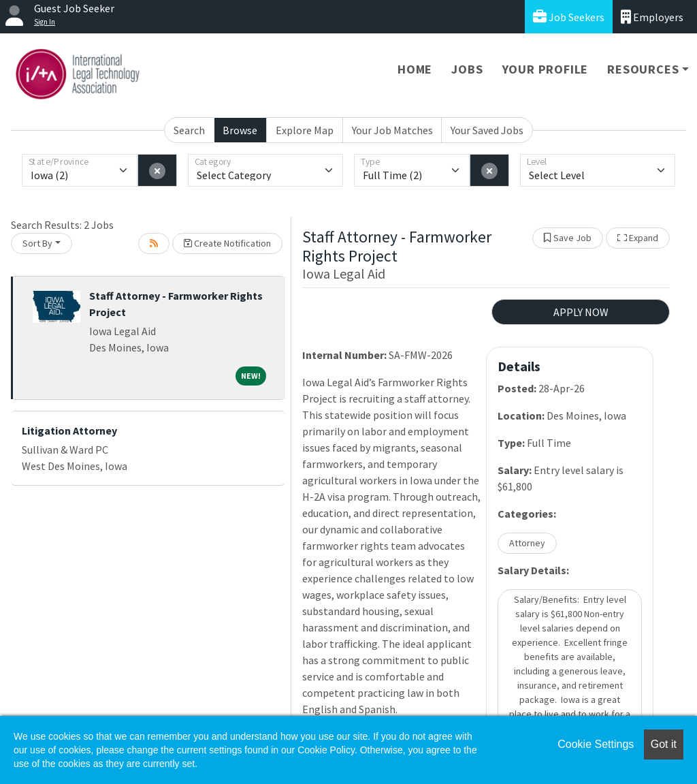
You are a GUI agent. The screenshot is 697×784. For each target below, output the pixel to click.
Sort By (37, 243)
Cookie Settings (596, 744)
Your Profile (546, 69)
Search (189, 130)
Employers (652, 17)
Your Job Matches (392, 130)
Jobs (467, 69)
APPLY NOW (581, 312)
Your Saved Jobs (487, 130)
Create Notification (227, 243)
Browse (240, 130)
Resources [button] (643, 69)
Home (415, 69)
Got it (664, 744)
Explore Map (305, 130)
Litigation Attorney (69, 430)
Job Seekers (569, 17)
